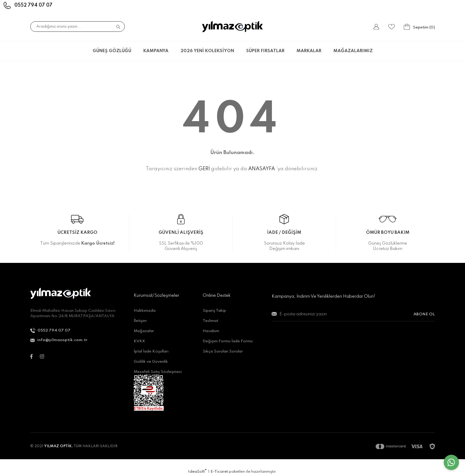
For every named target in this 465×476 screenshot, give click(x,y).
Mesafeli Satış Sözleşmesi (158, 372)
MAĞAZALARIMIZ (353, 51)
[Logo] (232, 27)
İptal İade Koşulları (151, 351)
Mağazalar (144, 331)
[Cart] (419, 27)
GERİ (204, 169)
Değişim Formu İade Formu (228, 341)
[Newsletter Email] (353, 317)
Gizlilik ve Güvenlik (151, 362)
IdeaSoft (197, 471)
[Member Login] (376, 27)
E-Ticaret (219, 472)
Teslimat (210, 321)
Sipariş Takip (214, 311)
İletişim (140, 321)
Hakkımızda (145, 311)
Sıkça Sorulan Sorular (223, 351)
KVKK (140, 341)
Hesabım (211, 331)
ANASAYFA (262, 169)
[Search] (77, 27)
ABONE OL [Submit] (424, 314)
